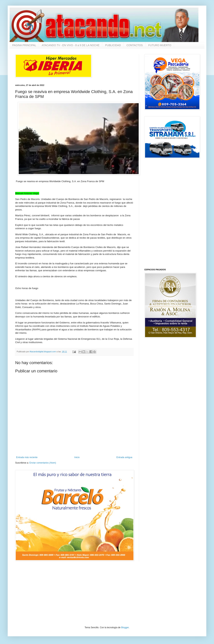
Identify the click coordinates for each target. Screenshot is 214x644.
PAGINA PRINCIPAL (24, 45)
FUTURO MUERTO (160, 45)
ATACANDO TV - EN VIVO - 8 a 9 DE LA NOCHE (71, 45)
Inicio (77, 457)
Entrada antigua (124, 457)
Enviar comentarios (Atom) (43, 463)
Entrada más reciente (27, 457)
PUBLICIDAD (113, 45)
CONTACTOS (135, 45)
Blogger (125, 627)
